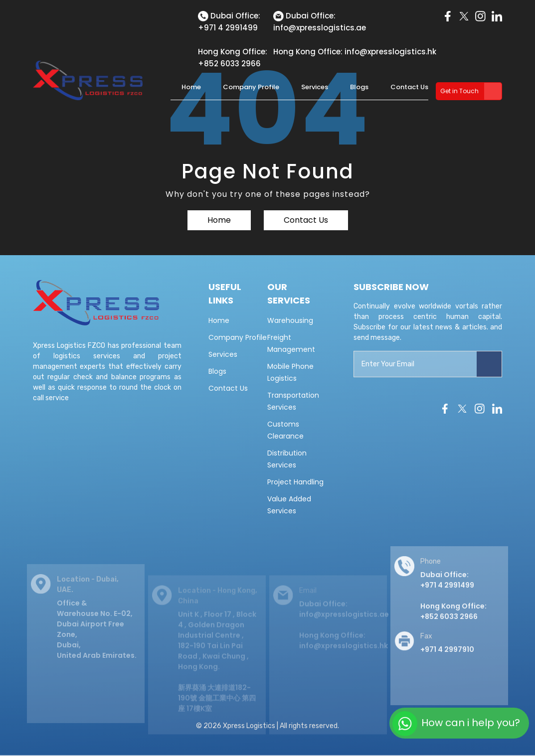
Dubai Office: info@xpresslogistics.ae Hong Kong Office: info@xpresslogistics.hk (344, 631)
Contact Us (409, 87)
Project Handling (295, 482)
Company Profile (251, 87)
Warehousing (290, 320)
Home (191, 87)
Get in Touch (459, 91)
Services (315, 87)
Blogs (359, 87)
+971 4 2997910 (447, 656)
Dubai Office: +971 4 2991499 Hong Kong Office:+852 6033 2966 (453, 603)
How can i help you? (456, 724)
